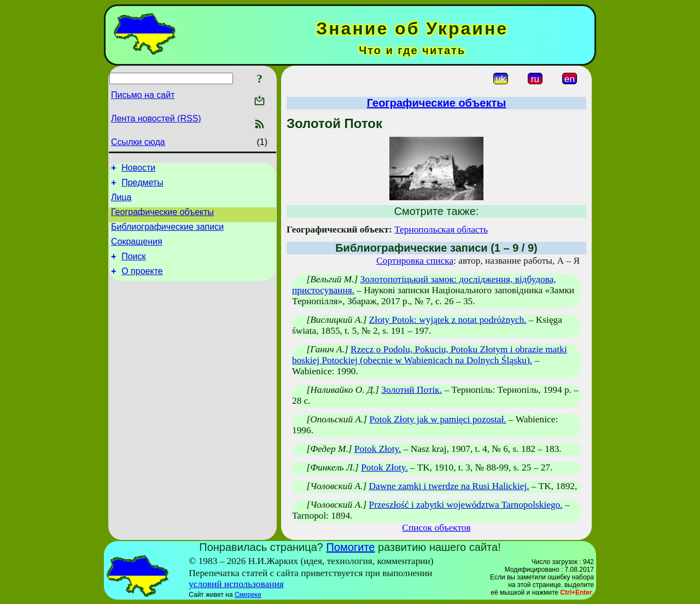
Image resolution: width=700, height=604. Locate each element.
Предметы (142, 186)
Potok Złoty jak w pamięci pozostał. (437, 419)
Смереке (248, 595)
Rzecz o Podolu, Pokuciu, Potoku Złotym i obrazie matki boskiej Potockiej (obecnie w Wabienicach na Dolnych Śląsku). (430, 355)
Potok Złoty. (378, 449)
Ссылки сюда (138, 142)
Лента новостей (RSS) (156, 118)
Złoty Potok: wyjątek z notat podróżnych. (448, 320)
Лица (121, 202)
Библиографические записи (167, 235)
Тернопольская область (441, 230)
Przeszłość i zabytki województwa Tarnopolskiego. (466, 505)
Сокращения (137, 251)
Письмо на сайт (143, 95)
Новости (138, 169)
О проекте (142, 284)
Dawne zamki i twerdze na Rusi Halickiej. (449, 486)
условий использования (236, 584)
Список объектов (436, 528)
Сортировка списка (415, 261)
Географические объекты (162, 219)
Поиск (133, 268)
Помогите (351, 547)
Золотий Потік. (412, 390)
